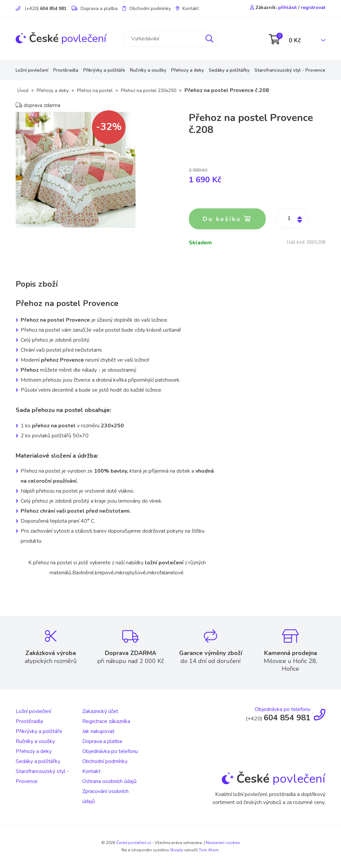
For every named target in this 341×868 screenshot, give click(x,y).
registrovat (313, 7)
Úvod (23, 90)
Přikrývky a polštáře (104, 70)
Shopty (176, 850)
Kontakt (187, 8)
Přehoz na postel (95, 90)
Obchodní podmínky (147, 8)
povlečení (61, 38)
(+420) (41, 8)
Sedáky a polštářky (229, 70)
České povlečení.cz (134, 843)
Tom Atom (209, 850)
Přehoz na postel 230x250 (149, 90)
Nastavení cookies (223, 843)
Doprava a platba (95, 8)
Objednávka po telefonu (110, 751)
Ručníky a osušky (148, 70)
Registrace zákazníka (106, 721)
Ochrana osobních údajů (109, 781)
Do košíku (227, 219)
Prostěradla (66, 70)
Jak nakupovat (98, 731)
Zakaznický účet (100, 711)
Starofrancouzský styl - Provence (290, 70)
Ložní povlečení (32, 70)
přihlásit (287, 7)
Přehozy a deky (187, 70)
